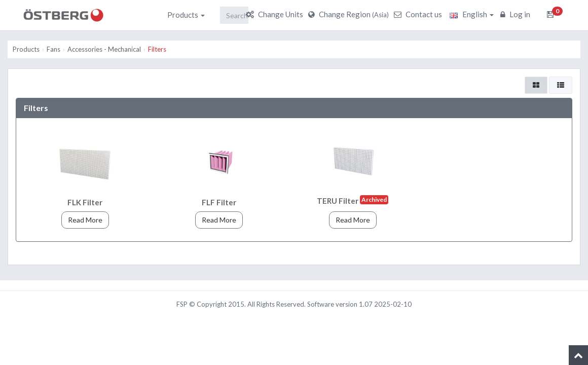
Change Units (276, 14)
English (472, 14)
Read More (85, 220)
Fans (53, 49)
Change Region (350, 14)
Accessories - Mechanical (104, 49)
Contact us (419, 14)
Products (186, 15)
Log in (517, 14)
